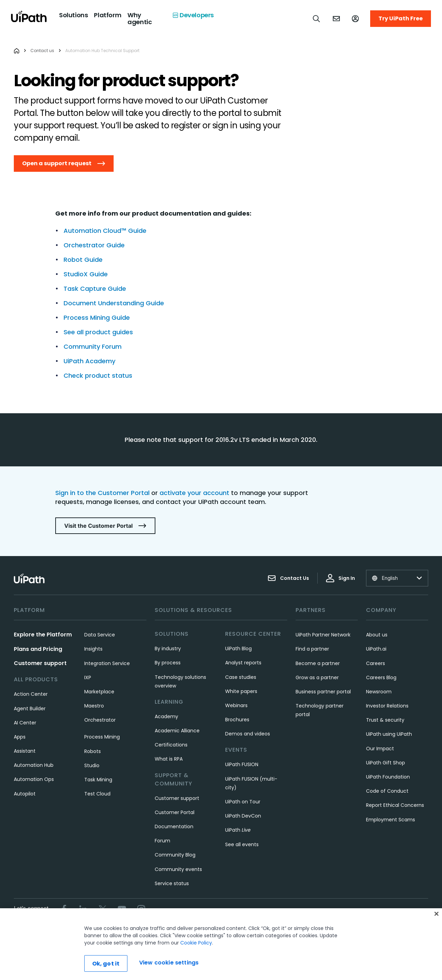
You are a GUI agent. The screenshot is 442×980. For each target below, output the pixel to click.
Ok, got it (106, 964)
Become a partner (318, 663)
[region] (221, 944)
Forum (162, 841)
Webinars (236, 705)
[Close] (436, 914)
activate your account (194, 493)
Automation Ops (34, 779)
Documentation (174, 826)
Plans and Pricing (38, 649)
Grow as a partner (317, 677)
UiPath (238, 830)
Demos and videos (248, 734)
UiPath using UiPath (389, 734)
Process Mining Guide (97, 318)
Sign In (340, 578)
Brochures (237, 720)
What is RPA (169, 759)
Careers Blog (381, 677)
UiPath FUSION (242, 764)
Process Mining (102, 737)
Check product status (98, 375)
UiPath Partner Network (323, 635)
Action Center (31, 694)
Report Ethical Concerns (395, 805)
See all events (242, 844)
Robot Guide (83, 260)
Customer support (40, 663)
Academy (166, 716)
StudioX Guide (86, 274)
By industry (168, 649)
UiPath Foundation (388, 777)
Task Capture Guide (95, 289)
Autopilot (25, 794)
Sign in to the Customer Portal (102, 493)
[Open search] (317, 19)
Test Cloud (97, 794)
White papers (241, 691)
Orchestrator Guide (94, 245)
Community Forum (93, 347)
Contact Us (288, 578)
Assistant (25, 751)
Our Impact (380, 749)
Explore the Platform (43, 635)
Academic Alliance (177, 731)
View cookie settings (169, 963)
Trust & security (385, 720)
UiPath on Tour (243, 802)
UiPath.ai (376, 649)
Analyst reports (243, 663)
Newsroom (379, 692)
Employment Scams (391, 820)
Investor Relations (387, 706)
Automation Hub (34, 765)
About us (377, 635)
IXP (88, 677)
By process (168, 663)
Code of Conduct (387, 791)
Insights (93, 649)
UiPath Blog (238, 649)
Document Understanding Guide (114, 303)
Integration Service (107, 663)
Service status (172, 883)
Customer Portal (175, 812)
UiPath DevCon (243, 816)
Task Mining (98, 780)
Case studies (241, 677)
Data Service (100, 635)
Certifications (171, 745)
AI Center (25, 723)
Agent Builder (30, 709)
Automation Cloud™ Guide (105, 231)
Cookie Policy (196, 943)
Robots (93, 751)
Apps (20, 737)
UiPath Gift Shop (386, 763)
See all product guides (98, 332)
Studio (92, 765)
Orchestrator (100, 720)
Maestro (94, 706)
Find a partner (312, 649)
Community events (178, 869)
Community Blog (175, 855)
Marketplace (99, 692)
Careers (376, 663)
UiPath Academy (89, 361)
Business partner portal (323, 692)
